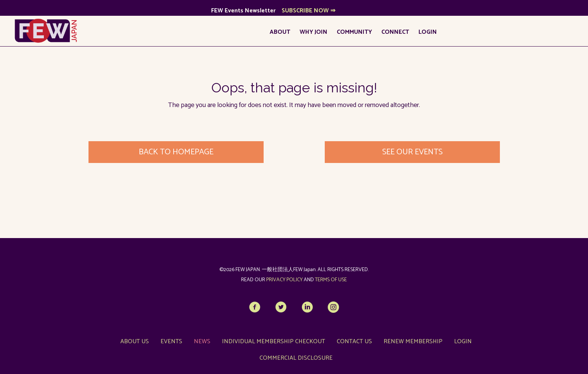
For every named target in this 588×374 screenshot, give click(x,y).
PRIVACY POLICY (284, 280)
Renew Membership (413, 342)
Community (354, 32)
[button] (255, 307)
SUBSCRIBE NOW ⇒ (308, 11)
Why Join (313, 32)
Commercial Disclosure (296, 358)
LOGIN (428, 32)
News (202, 342)
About (280, 32)
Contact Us (354, 342)
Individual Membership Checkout (274, 342)
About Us (135, 342)
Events (171, 342)
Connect (395, 32)
